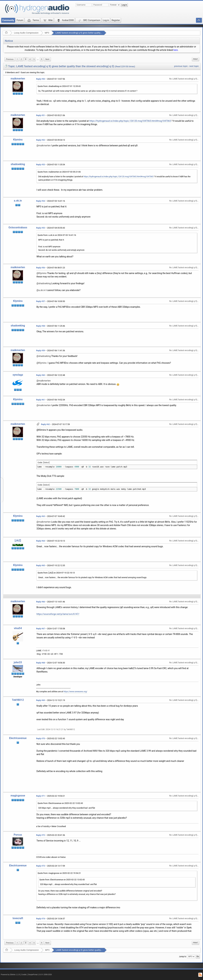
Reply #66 (41, 602)
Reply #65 (41, 566)
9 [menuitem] (42, 59)
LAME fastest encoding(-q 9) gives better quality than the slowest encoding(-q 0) (93, 33)
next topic (194, 66)
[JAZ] (18, 540)
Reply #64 (41, 541)
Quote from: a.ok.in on (57, 235)
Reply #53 (41, 165)
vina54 (18, 628)
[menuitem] (10, 59)
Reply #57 (41, 301)
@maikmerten (44, 146)
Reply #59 (41, 351)
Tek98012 (18, 700)
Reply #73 (41, 866)
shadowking (18, 164)
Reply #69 (41, 700)
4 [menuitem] (30, 59)
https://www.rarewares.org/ (75, 692)
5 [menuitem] (34, 59)
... (38, 59)
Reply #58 (41, 326)
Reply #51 (41, 115)
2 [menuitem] (21, 59)
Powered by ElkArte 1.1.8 (10, 975)
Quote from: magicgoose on (59, 873)
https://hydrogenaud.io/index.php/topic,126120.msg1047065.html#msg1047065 (130, 121)
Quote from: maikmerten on (59, 172)
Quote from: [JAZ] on (56, 573)
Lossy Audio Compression (26, 33)
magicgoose (18, 796)
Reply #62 (45, 424)
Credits (24, 975)
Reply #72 (41, 835)
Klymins (18, 140)
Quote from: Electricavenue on (60, 803)
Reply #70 (41, 739)
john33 (18, 662)
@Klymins (42, 273)
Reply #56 (41, 268)
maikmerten (18, 79)
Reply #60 (41, 375)
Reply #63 (41, 516)
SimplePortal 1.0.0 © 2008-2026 (40, 975)
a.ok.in (18, 201)
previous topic (181, 66)
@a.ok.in (41, 290)
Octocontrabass (18, 227)
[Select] (46, 463)
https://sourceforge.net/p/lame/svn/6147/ (58, 614)
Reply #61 (41, 400)
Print (195, 59)
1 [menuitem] (17, 59)
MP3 (47, 33)
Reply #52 (41, 140)
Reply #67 (41, 629)
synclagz (18, 375)
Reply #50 (41, 79)
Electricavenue (18, 738)
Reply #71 (41, 796)
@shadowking (44, 283)
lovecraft (18, 918)
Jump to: (183, 957)
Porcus (18, 835)
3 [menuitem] (26, 59)
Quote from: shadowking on (59, 86)
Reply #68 (41, 663)
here (176, 50)
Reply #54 (41, 201)
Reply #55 (41, 228)
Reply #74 (41, 919)
